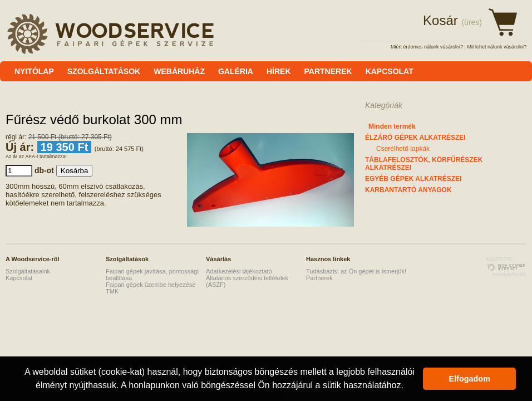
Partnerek (319, 278)
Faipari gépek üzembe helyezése (151, 285)
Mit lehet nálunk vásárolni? (497, 47)
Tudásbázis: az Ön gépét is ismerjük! (356, 271)
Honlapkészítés (509, 275)
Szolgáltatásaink (28, 271)
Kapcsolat (19, 278)
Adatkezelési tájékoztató (239, 271)
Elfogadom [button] (470, 379)
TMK (112, 291)
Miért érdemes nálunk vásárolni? (427, 47)
